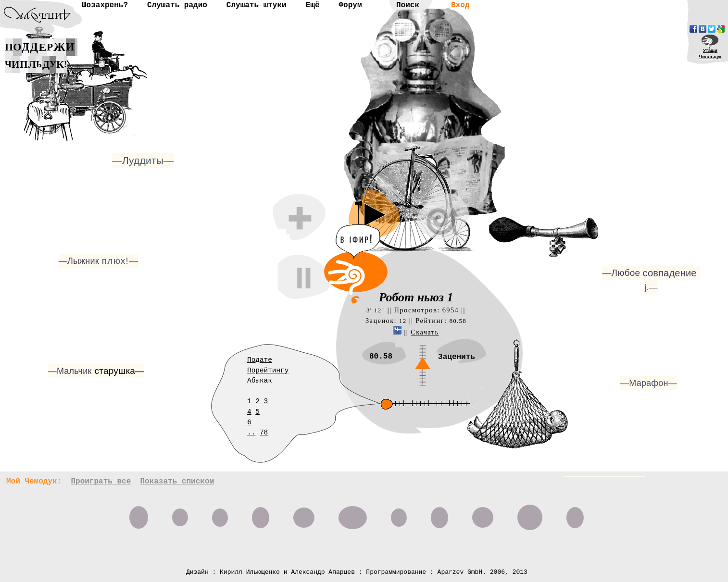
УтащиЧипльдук (710, 53)
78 (264, 433)
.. (251, 433)
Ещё (313, 5)
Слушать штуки (257, 5)
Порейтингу (268, 371)
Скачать (425, 332)
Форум (350, 5)
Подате (260, 360)
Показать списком (177, 482)
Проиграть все (101, 482)
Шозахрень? (105, 5)
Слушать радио (177, 5)
